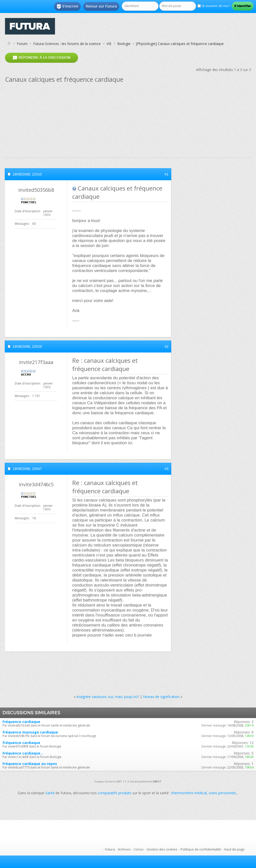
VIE (109, 44)
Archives (124, 849)
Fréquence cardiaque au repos (30, 764)
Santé (50, 793)
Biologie (124, 44)
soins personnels (222, 793)
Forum (22, 44)
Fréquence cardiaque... (23, 753)
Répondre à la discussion (41, 58)
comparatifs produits (115, 793)
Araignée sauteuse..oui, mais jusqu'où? (108, 697)
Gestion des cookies (162, 849)
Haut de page (234, 849)
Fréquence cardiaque (21, 722)
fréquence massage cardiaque (30, 732)
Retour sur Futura (101, 6)
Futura (110, 849)
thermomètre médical (189, 793)
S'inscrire (67, 6)
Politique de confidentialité (201, 849)
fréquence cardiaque (21, 743)
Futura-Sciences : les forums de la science (67, 44)
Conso (139, 849)
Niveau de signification (161, 697)
